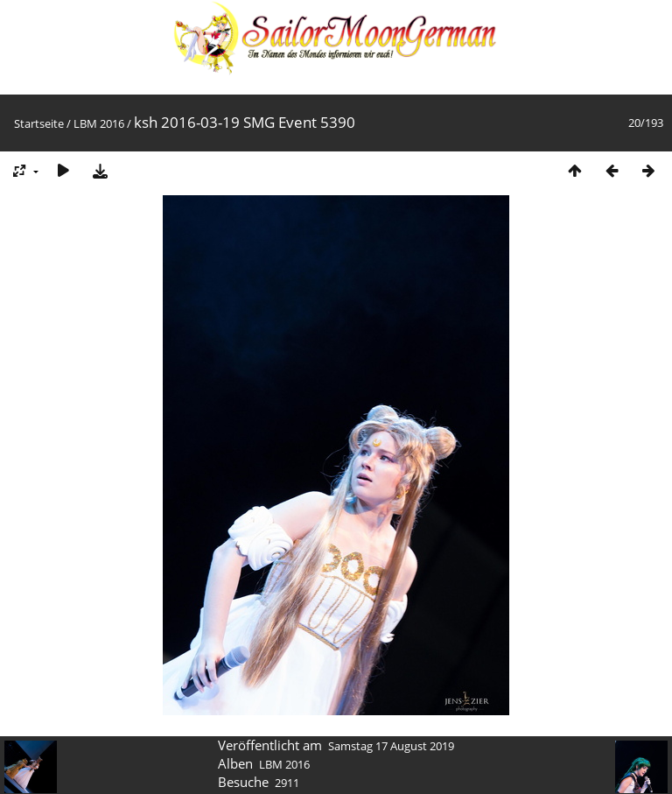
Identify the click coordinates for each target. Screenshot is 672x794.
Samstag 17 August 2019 (391, 746)
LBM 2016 (99, 123)
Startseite (39, 123)
